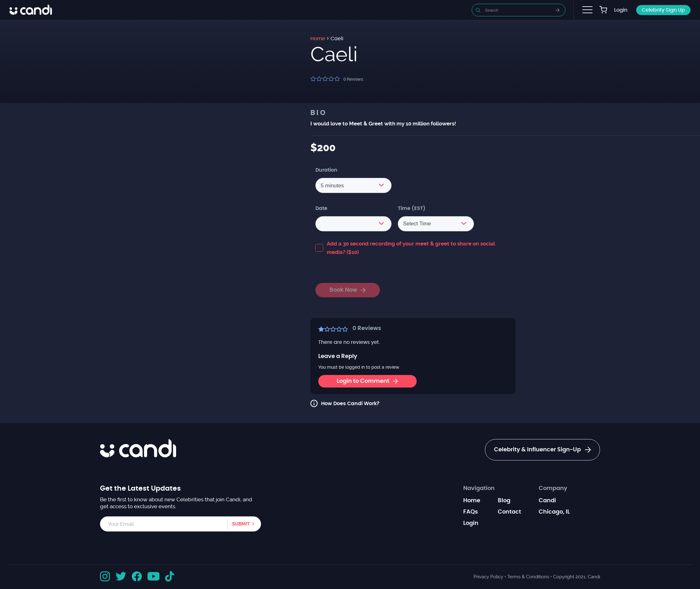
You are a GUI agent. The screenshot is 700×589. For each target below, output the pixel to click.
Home (472, 501)
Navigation (479, 488)
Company (553, 488)
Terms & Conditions (528, 577)
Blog (504, 501)
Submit (241, 524)
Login (621, 10)
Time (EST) (412, 208)
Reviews (353, 79)
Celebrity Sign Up (663, 10)
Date (321, 208)
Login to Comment (367, 381)
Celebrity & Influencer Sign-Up (542, 450)
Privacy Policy (488, 577)
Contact (509, 512)
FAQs (471, 512)
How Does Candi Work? (350, 404)
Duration (326, 170)
